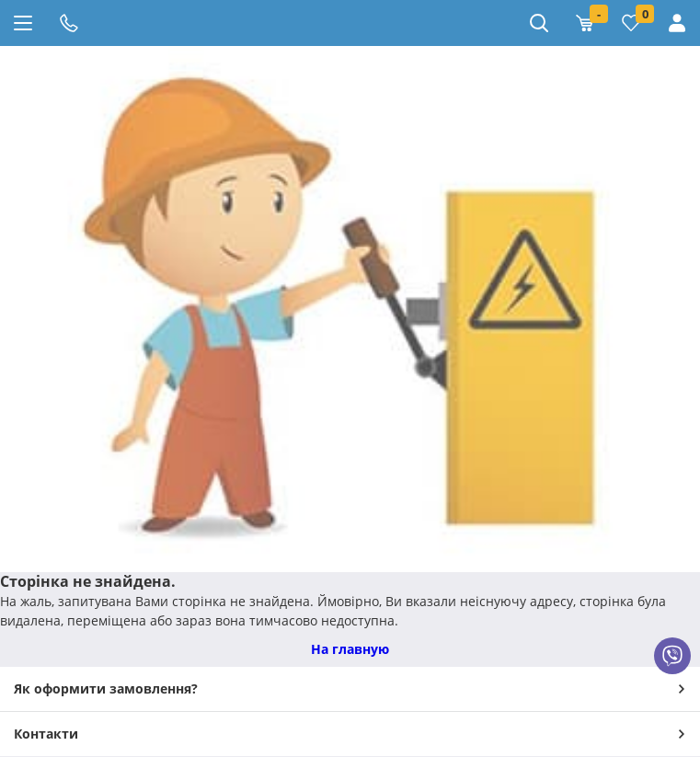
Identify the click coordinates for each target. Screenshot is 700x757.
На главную (350, 649)
